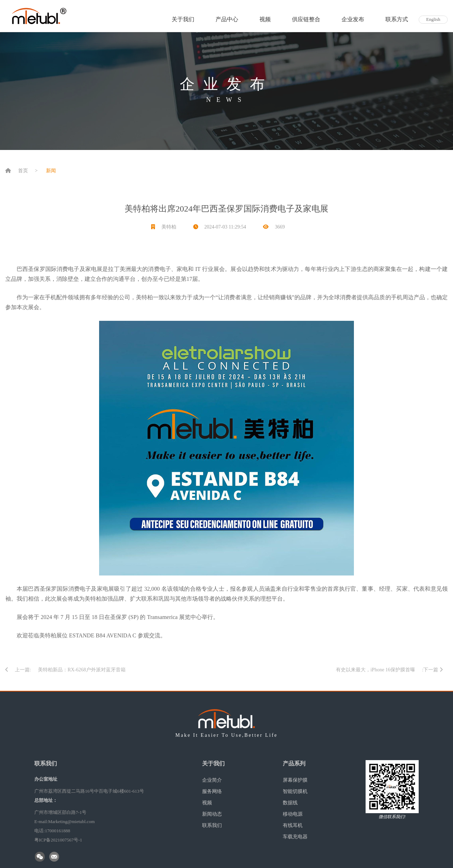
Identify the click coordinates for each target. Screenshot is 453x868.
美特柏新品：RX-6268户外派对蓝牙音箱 (82, 670)
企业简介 (212, 780)
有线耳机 (293, 825)
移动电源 (293, 814)
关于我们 (183, 19)
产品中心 (227, 19)
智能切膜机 (295, 791)
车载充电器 (295, 837)
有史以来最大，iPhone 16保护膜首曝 (375, 670)
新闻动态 (212, 814)
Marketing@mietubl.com (71, 821)
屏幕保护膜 (295, 780)
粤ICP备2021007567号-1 (58, 840)
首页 (23, 171)
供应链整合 (306, 19)
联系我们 (212, 825)
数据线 (290, 803)
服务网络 (212, 791)
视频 (265, 19)
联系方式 (397, 19)
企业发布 (353, 19)
